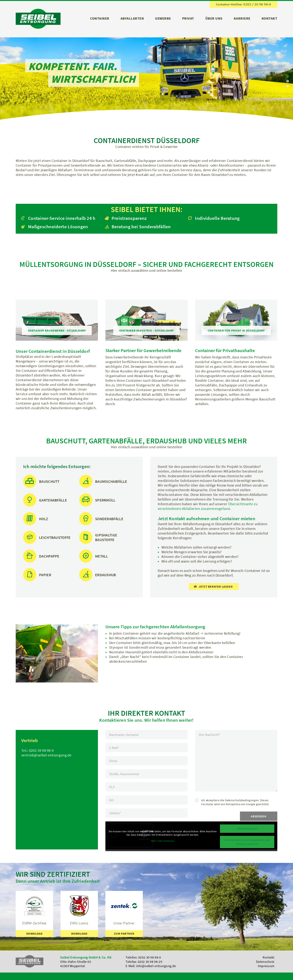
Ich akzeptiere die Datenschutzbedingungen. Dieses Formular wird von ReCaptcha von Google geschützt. (235, 802)
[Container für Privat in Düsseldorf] (236, 330)
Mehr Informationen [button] (163, 841)
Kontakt (269, 957)
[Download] (34, 934)
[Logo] (38, 19)
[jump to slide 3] (288, 86)
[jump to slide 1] (288, 76)
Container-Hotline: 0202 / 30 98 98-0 (243, 4)
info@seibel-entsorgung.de (156, 966)
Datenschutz (265, 962)
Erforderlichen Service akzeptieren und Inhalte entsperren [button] (247, 842)
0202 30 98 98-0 (41, 750)
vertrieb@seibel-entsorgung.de (46, 755)
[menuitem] (100, 20)
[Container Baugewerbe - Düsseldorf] (57, 330)
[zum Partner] (124, 934)
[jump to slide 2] (288, 81)
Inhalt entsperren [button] (247, 829)
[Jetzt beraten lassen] (214, 587)
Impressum (266, 966)
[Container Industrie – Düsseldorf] (146, 330)
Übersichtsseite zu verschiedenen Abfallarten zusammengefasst (208, 506)
